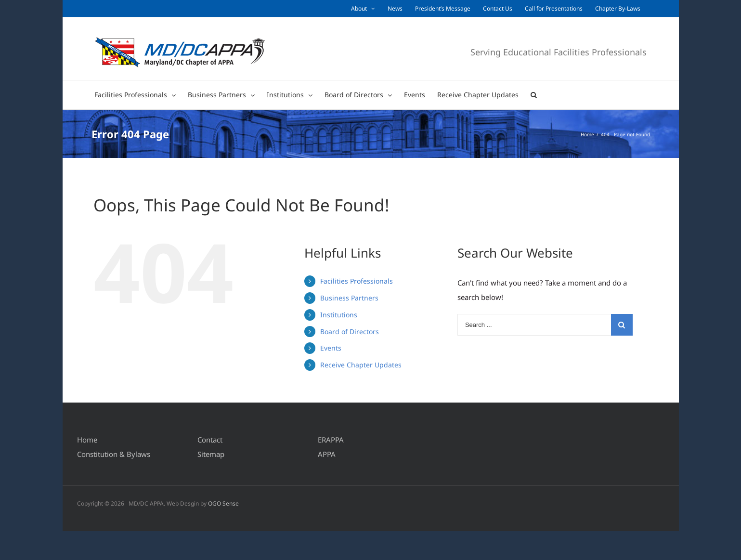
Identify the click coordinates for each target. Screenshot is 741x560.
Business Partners (349, 298)
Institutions (339, 315)
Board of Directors (350, 332)
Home (87, 440)
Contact (210, 440)
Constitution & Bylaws (114, 454)
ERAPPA (331, 440)
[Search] (534, 95)
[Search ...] (534, 325)
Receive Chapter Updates (361, 365)
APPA (327, 454)
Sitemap (211, 454)
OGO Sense (223, 503)
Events (331, 348)
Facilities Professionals (357, 281)
